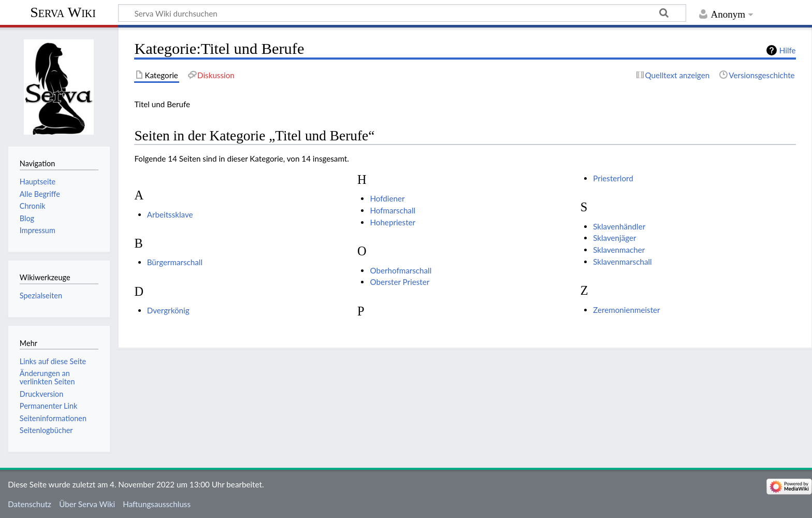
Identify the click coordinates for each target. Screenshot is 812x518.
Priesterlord (613, 178)
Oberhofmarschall (401, 270)
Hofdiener (387, 198)
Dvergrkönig (168, 310)
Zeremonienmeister (626, 310)
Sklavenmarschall (622, 262)
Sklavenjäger (614, 238)
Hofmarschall (393, 210)
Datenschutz (30, 504)
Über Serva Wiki (87, 504)
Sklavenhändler (619, 226)
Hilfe (788, 50)
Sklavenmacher (619, 250)
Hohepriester (393, 222)
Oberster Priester (400, 282)
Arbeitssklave (170, 214)
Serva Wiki (63, 12)
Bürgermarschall (175, 262)
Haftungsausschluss (157, 504)
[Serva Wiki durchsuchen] (402, 13)
